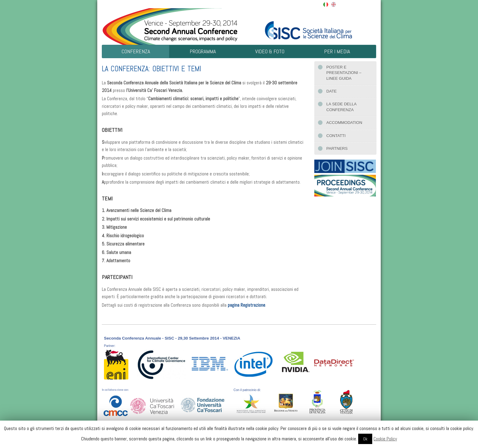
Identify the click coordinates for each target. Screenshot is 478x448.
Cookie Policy (385, 439)
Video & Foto (270, 51)
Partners (337, 148)
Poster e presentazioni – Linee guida (344, 73)
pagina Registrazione (246, 305)
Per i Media (337, 51)
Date (332, 91)
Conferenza (136, 51)
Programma (203, 51)
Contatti (336, 136)
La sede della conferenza (342, 107)
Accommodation (344, 123)
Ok (365, 439)
